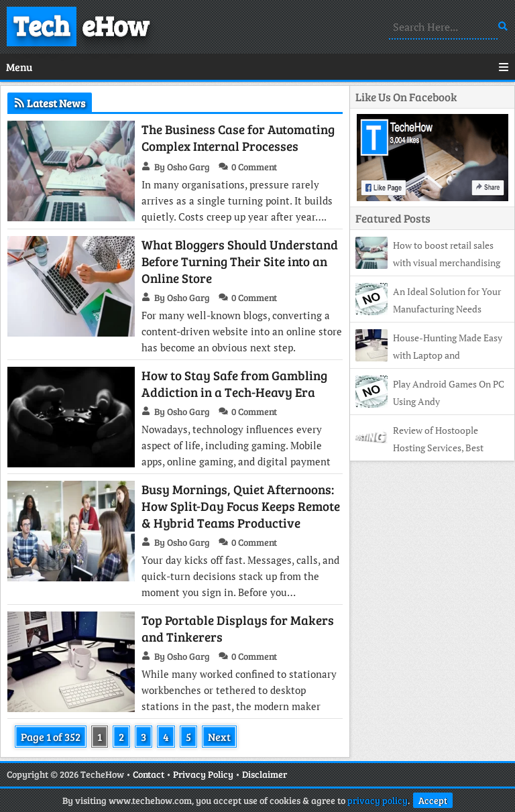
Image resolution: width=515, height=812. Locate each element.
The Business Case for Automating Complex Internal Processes (238, 137)
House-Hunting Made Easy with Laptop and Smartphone (429, 355)
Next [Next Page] (219, 737)
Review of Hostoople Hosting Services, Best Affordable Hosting (419, 448)
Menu (257, 67)
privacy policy (378, 800)
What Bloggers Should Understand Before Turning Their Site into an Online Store (240, 261)
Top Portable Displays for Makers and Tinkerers (238, 628)
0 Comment (254, 167)
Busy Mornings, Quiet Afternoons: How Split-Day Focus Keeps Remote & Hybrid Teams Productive (241, 506)
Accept (433, 800)
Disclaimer (265, 774)
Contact (149, 774)
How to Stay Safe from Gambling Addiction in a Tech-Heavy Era (234, 384)
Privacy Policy (203, 774)
